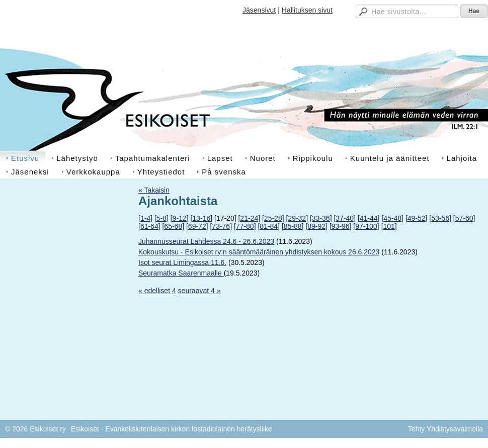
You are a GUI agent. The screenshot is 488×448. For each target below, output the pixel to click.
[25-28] (273, 218)
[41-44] (369, 218)
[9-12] (180, 218)
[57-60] (464, 218)
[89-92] (316, 226)
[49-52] (417, 218)
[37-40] (345, 218)
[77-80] (245, 226)
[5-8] (161, 218)
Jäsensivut (259, 10)
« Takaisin (154, 190)
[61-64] (149, 226)
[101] (389, 226)
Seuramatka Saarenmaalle (181, 273)
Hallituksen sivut (307, 10)
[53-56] (440, 218)
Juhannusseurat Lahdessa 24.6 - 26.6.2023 (206, 241)
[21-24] (249, 218)
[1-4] (145, 218)
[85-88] (293, 226)
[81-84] (269, 226)
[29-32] (297, 218)
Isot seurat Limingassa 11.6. (182, 262)
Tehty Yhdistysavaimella (445, 429)
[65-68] (173, 226)
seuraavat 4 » (199, 291)
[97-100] (366, 226)
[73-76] (221, 226)
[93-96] (341, 226)
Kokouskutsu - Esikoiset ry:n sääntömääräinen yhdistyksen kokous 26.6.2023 (259, 252)
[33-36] (321, 218)
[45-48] (392, 218)
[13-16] (202, 218)
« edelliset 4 (157, 291)
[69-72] (197, 226)
